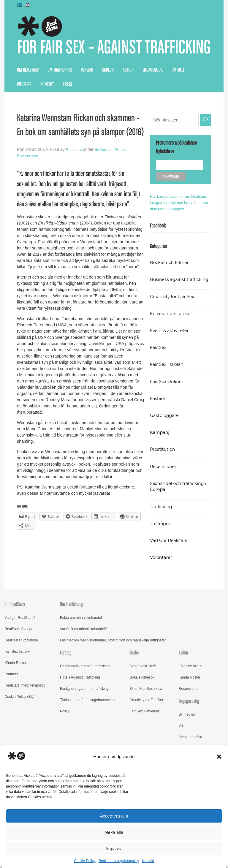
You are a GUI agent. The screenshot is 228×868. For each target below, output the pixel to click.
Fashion (159, 435)
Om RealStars (28, 95)
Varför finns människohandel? (83, 666)
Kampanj (161, 469)
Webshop (24, 109)
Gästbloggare (166, 452)
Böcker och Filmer (113, 174)
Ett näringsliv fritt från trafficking (85, 703)
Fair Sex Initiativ (17, 688)
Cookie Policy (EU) (19, 733)
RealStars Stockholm (21, 677)
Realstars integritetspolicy (119, 861)
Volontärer (162, 594)
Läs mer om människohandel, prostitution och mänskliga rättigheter (113, 677)
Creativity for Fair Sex (174, 333)
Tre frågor (161, 561)
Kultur (128, 95)
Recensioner (28, 180)
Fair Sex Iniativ (190, 703)
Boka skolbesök (142, 714)
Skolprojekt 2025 (143, 703)
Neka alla (114, 832)
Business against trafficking (170, 313)
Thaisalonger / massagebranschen (87, 737)
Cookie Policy (85, 861)
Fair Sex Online (167, 418)
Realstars (75, 174)
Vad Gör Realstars (170, 577)
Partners (11, 711)
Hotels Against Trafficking (80, 714)
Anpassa (114, 849)
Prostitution (164, 486)
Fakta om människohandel (81, 654)
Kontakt (148, 861)
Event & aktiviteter (171, 367)
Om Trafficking (60, 95)
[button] (219, 757)
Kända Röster (15, 700)
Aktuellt (179, 95)
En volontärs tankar (173, 350)
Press (67, 109)
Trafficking (162, 543)
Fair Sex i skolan (168, 401)
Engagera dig (153, 95)
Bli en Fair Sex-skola (146, 726)
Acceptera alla (114, 816)
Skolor (108, 95)
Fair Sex (159, 384)
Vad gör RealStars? (20, 654)
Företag (87, 95)
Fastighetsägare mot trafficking (84, 726)
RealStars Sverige (19, 666)
